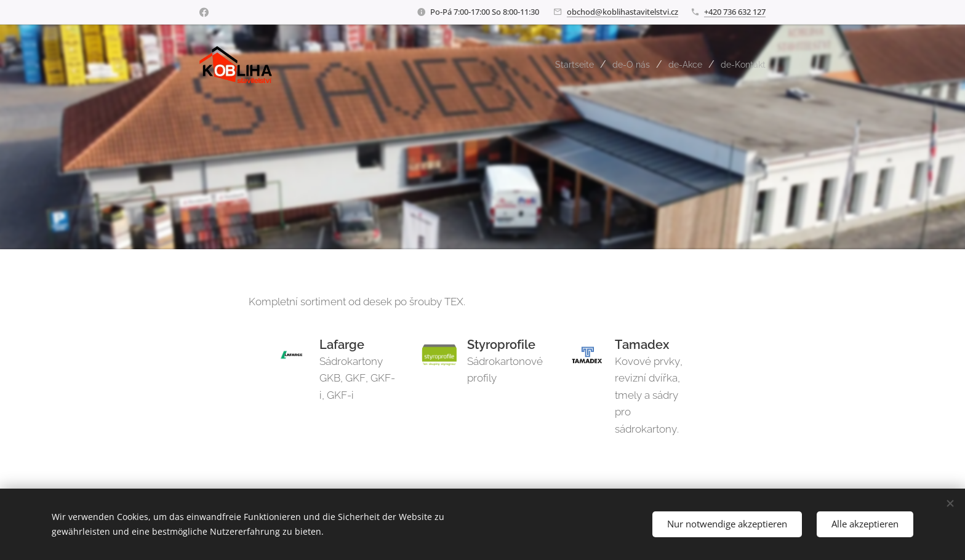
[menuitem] (563, 65)
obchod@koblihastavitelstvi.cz (623, 12)
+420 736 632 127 (735, 12)
